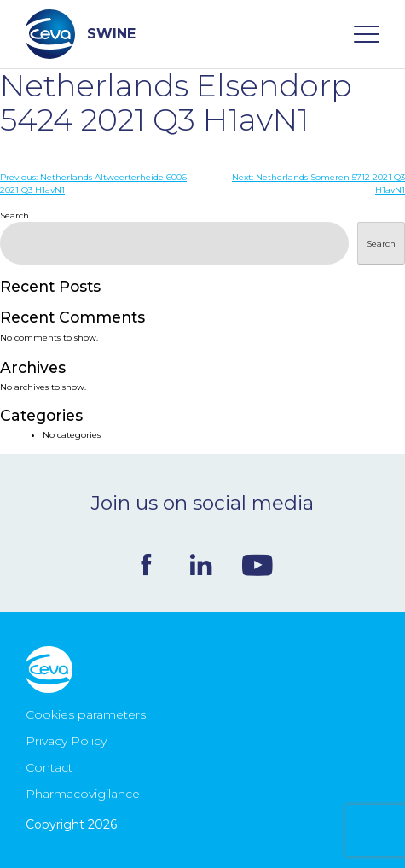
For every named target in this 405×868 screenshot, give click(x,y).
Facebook (146, 565)
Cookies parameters (86, 714)
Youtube (257, 565)
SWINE (81, 34)
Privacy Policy (66, 741)
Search (14, 216)
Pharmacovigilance (83, 794)
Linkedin (201, 565)
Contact (49, 767)
